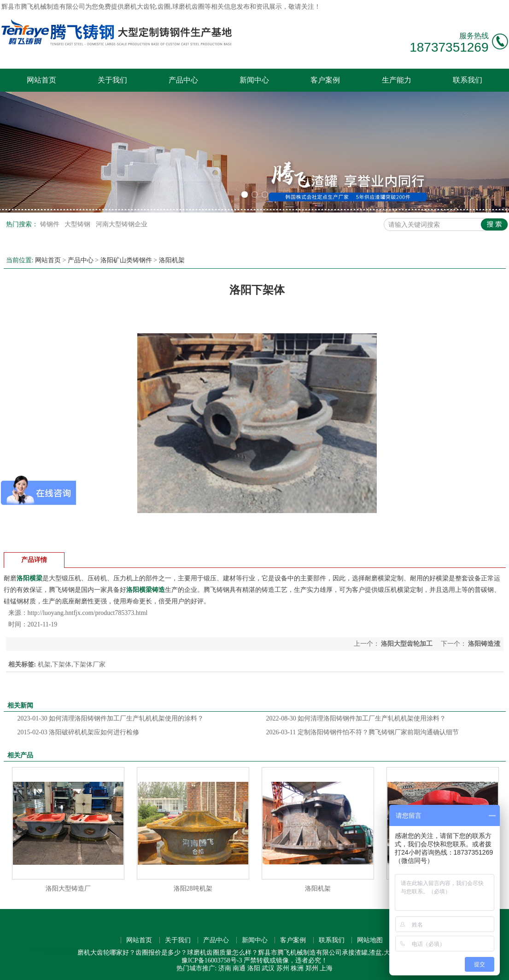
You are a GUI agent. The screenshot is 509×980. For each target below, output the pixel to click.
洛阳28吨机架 (193, 888)
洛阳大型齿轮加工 (407, 644)
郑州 (312, 968)
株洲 (297, 968)
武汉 (268, 968)
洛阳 (254, 968)
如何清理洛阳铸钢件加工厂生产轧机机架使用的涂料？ (111, 718)
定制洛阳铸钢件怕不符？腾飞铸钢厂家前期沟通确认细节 (363, 732)
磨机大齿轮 (140, 7)
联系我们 (468, 80)
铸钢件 (51, 224)
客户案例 (325, 80)
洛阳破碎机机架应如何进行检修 (79, 732)
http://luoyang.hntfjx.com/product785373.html (88, 613)
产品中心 (183, 80)
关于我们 (112, 80)
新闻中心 (254, 80)
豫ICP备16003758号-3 (212, 960)
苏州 (283, 968)
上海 (326, 968)
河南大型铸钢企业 (122, 224)
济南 (225, 968)
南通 (239, 968)
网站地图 (370, 940)
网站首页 (41, 80)
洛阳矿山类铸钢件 (126, 260)
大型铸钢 (78, 224)
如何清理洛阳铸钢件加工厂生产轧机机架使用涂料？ (356, 718)
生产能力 (397, 80)
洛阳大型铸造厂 (68, 888)
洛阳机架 (172, 260)
